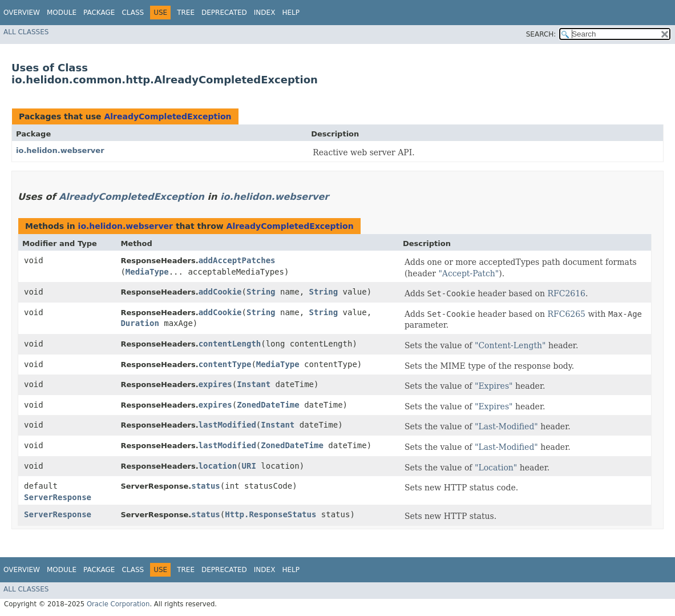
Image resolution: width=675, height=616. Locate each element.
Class (133, 13)
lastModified (227, 425)
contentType (225, 364)
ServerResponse (58, 497)
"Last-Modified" (506, 426)
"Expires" (494, 386)
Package (99, 13)
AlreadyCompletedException (167, 116)
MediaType (147, 272)
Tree (186, 13)
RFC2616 (566, 293)
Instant (254, 384)
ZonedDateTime (268, 405)
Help (291, 13)
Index (265, 13)
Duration (140, 323)
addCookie (220, 292)
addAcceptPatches (237, 260)
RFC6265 (566, 314)
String (261, 292)
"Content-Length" (510, 345)
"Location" (496, 468)
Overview (22, 13)
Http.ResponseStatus (270, 514)
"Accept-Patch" (468, 273)
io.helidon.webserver (60, 150)
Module (62, 13)
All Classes (26, 32)
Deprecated (224, 13)
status (206, 486)
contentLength (230, 344)
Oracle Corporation (118, 604)
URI (249, 466)
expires (215, 384)
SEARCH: (541, 34)
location (218, 466)
